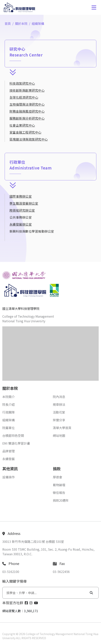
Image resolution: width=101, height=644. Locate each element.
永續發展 (9, 459)
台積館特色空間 (13, 435)
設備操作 (9, 477)
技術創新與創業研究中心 (27, 90)
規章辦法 (59, 404)
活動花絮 (59, 412)
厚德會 (57, 477)
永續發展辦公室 (21, 224)
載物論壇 (59, 485)
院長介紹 (9, 404)
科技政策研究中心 (22, 83)
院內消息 (59, 397)
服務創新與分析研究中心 (27, 118)
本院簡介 (9, 397)
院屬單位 (9, 428)
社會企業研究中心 (22, 125)
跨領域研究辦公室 (22, 210)
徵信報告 (59, 493)
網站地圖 (59, 435)
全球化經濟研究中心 (24, 97)
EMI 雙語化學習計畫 (16, 443)
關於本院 (21, 23)
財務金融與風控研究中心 (27, 111)
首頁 (8, 23)
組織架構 (38, 23)
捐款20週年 (61, 500)
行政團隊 (9, 412)
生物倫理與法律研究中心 (27, 104)
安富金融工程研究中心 (25, 132)
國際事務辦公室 (21, 196)
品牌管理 (9, 451)
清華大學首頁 (62, 428)
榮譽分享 (59, 420)
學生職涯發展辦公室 (24, 203)
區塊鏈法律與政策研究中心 (29, 139)
